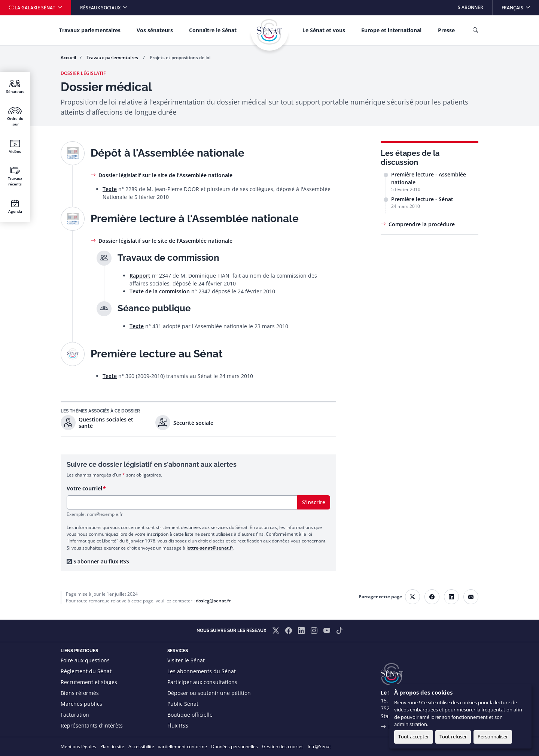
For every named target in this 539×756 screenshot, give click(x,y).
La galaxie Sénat (33, 8)
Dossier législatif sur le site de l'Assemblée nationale (165, 175)
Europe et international (391, 30)
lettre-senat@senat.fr (210, 548)
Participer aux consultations (202, 682)
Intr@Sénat (319, 746)
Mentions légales (78, 746)
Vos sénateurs (155, 30)
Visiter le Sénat (186, 660)
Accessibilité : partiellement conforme (168, 746)
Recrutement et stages (89, 682)
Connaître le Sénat (213, 30)
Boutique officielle (190, 715)
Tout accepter (414, 737)
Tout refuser (453, 737)
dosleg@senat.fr (213, 601)
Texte (110, 189)
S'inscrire (314, 502)
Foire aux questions (85, 660)
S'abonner (471, 7)
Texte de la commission (160, 291)
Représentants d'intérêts (92, 725)
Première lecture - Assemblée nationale (429, 178)
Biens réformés (80, 693)
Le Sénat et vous (324, 30)
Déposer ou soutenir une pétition (209, 693)
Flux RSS (178, 725)
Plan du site (112, 746)
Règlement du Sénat (86, 671)
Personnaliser (493, 737)
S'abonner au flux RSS (101, 561)
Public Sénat (183, 704)
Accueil (68, 58)
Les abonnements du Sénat (202, 671)
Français (520, 5)
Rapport (140, 276)
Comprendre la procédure (422, 224)
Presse (446, 30)
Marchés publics (81, 704)
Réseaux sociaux (101, 8)
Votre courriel (84, 488)
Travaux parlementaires (90, 30)
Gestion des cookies (283, 746)
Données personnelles (235, 746)
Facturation (75, 715)
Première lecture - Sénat (422, 199)
